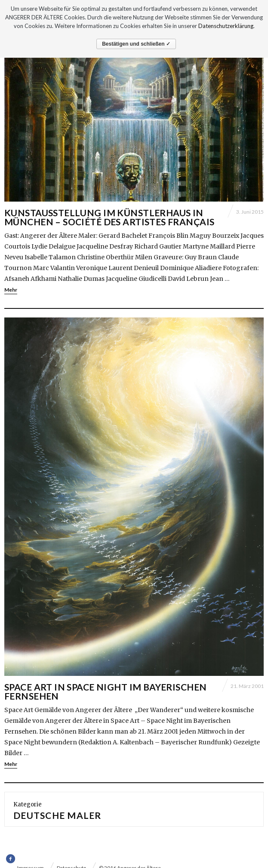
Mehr (11, 290)
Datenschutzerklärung (226, 26)
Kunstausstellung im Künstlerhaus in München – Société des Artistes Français (109, 217)
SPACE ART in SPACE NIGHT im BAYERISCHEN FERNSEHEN (105, 691)
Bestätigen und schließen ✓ (136, 44)
